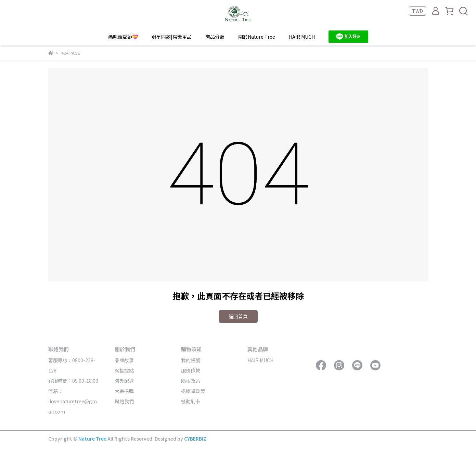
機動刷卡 (191, 401)
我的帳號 (191, 360)
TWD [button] (417, 11)
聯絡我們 (124, 401)
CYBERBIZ (195, 439)
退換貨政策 (193, 391)
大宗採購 (124, 391)
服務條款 (191, 370)
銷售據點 (124, 370)
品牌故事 (124, 360)
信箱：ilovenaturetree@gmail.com (73, 401)
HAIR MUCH (302, 37)
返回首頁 (238, 316)
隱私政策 (191, 381)
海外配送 (124, 381)
